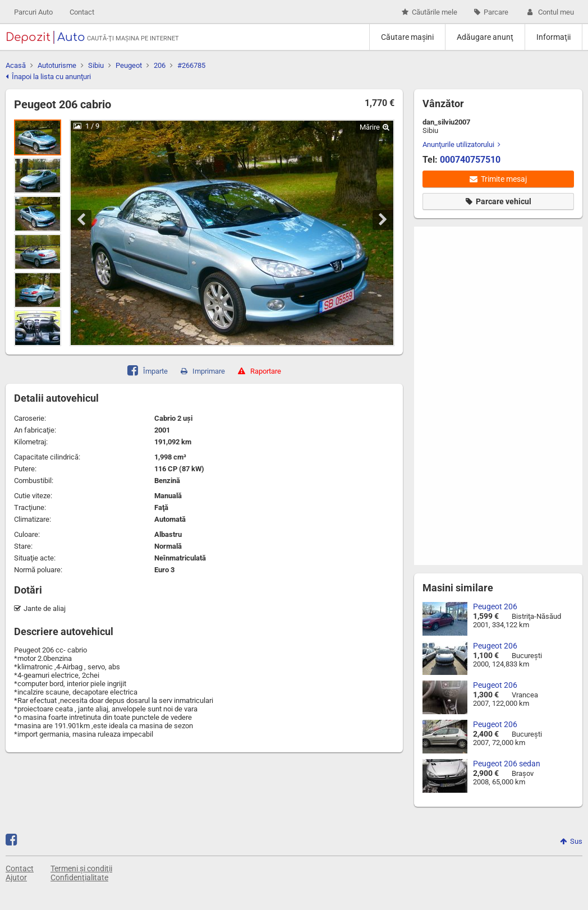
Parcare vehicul (499, 201)
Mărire (375, 127)
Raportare (259, 371)
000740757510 (470, 160)
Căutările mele (429, 12)
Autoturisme (57, 65)
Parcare (491, 12)
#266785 (191, 65)
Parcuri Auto (33, 12)
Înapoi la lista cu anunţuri (48, 77)
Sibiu (96, 65)
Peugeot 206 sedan (507, 764)
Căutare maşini (407, 37)
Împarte (148, 370)
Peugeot (129, 65)
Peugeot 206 (495, 606)
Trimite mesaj (498, 179)
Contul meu (550, 12)
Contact (82, 12)
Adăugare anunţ (485, 37)
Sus (571, 841)
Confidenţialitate (79, 877)
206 (160, 65)
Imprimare (203, 371)
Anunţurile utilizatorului (461, 144)
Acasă (16, 65)
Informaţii (553, 37)
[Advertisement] (476, 395)
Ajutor (16, 877)
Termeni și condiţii (81, 868)
